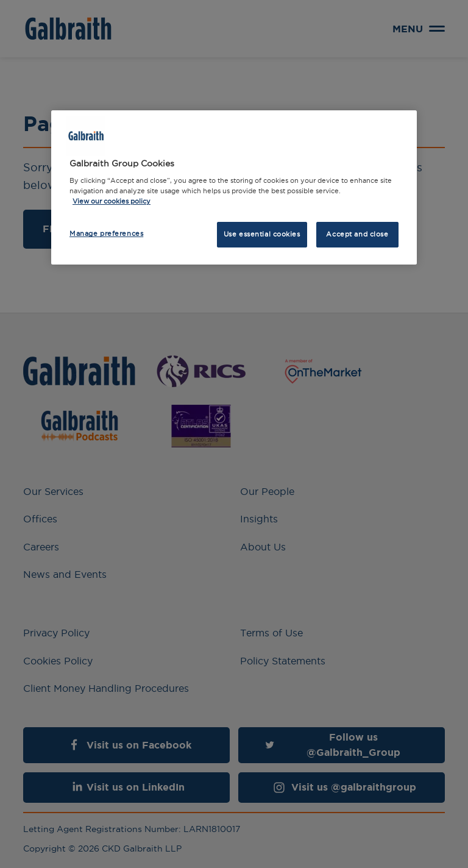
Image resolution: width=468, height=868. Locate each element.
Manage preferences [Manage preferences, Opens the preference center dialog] (106, 233)
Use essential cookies (262, 234)
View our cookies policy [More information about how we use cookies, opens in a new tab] (112, 201)
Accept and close (357, 234)
